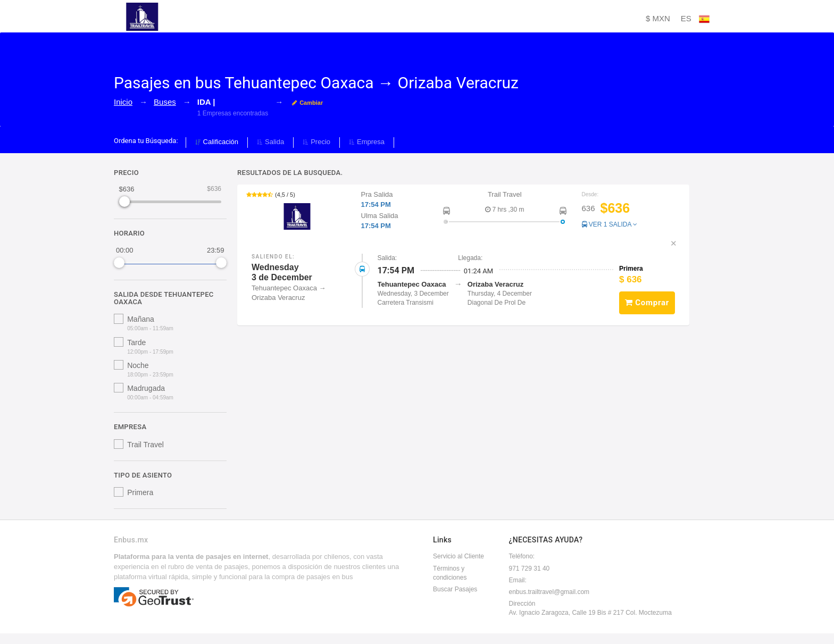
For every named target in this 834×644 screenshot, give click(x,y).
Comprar (647, 303)
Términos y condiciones (450, 573)
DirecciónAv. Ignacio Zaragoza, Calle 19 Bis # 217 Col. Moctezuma (590, 608)
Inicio (123, 102)
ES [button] (695, 19)
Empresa (367, 142)
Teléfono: (522, 556)
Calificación (217, 142)
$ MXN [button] (658, 18)
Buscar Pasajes (455, 589)
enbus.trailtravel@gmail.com (549, 592)
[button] (463, 211)
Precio (316, 142)
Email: (518, 580)
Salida (270, 142)
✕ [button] (674, 243)
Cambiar (307, 103)
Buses (165, 102)
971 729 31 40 (529, 568)
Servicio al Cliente (458, 556)
